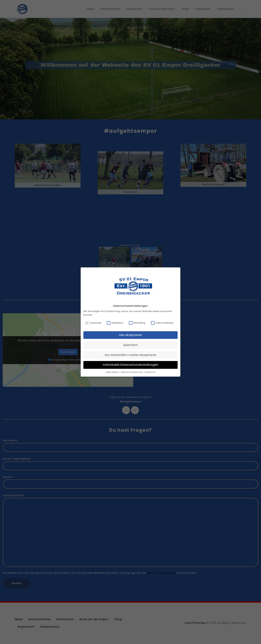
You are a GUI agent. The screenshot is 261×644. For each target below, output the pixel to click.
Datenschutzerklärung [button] (132, 372)
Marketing (137, 323)
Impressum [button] (150, 372)
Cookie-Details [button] (112, 372)
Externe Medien (162, 323)
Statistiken (115, 323)
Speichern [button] (130, 345)
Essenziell (93, 323)
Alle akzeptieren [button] (130, 335)
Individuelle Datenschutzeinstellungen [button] (131, 365)
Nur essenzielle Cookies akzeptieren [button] (131, 355)
